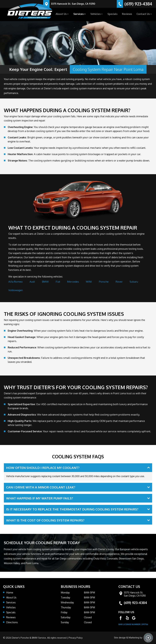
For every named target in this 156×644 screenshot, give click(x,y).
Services (79, 14)
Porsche (104, 282)
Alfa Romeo (15, 282)
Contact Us (143, 14)
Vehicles (96, 14)
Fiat (58, 282)
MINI (89, 282)
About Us (61, 14)
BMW (45, 282)
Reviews (127, 14)
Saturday (66, 617)
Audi (32, 282)
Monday (65, 593)
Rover (119, 282)
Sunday (65, 622)
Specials (112, 14)
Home (48, 14)
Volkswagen (16, 290)
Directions (12, 622)
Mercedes (73, 282)
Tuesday (65, 597)
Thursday (66, 607)
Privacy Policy (76, 638)
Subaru (134, 282)
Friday (64, 612)
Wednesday (67, 602)
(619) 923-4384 (135, 603)
